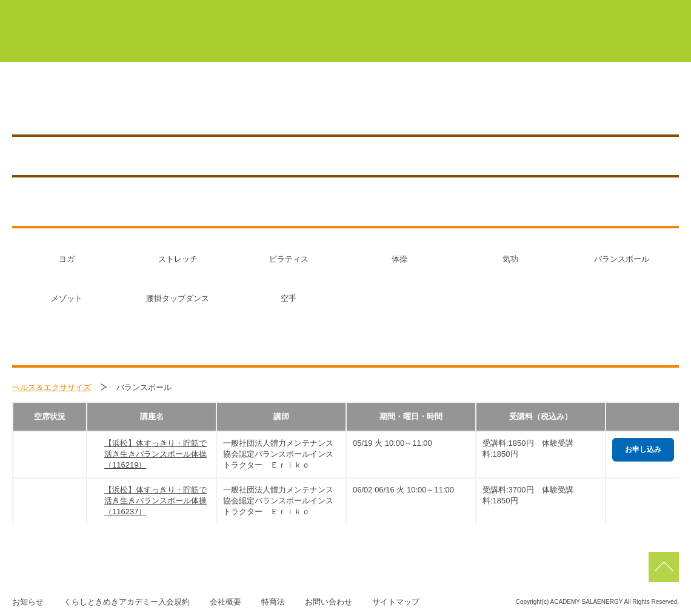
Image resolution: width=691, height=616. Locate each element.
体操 (399, 259)
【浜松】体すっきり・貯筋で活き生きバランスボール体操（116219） (155, 454)
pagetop (664, 567)
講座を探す (440, 104)
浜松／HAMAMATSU (124, 104)
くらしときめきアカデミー (67, 30)
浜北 (485, 11)
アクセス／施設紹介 (534, 104)
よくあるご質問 (633, 42)
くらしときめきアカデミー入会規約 (127, 602)
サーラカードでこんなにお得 (510, 42)
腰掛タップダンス (178, 298)
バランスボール (622, 259)
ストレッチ (178, 259)
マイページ (303, 11)
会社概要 (225, 602)
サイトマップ (396, 602)
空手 (289, 298)
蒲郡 (432, 11)
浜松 (538, 11)
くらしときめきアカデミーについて (233, 42)
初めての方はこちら (378, 42)
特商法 (273, 602)
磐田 (654, 11)
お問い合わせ (329, 602)
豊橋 (379, 11)
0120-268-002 (314, 104)
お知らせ (623, 104)
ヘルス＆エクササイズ (52, 387)
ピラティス (289, 259)
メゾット (67, 298)
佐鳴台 (596, 11)
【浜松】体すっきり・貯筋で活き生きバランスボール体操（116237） (155, 501)
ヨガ (67, 259)
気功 (510, 259)
